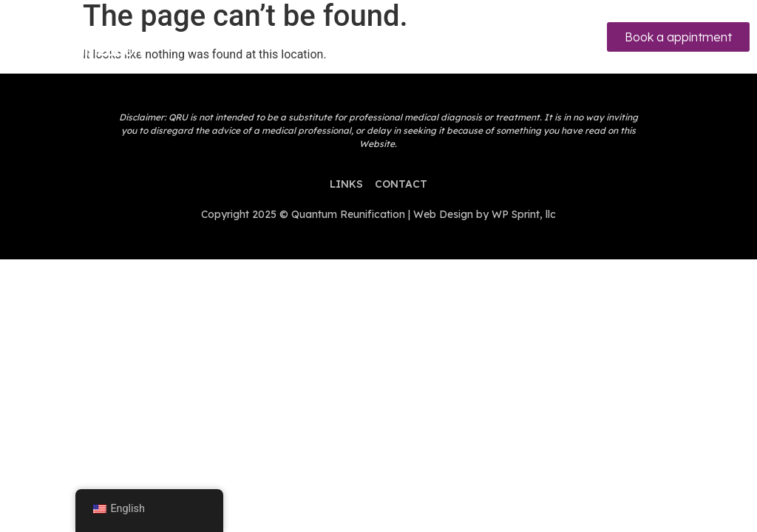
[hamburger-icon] (375, 37)
